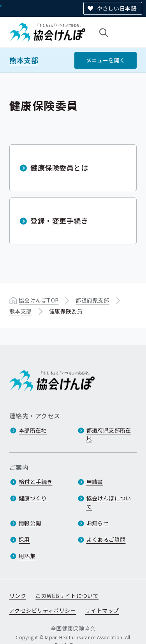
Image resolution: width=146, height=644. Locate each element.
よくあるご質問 (106, 539)
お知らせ (98, 523)
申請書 (95, 482)
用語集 (27, 556)
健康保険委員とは (59, 167)
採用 (24, 539)
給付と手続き (36, 482)
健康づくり (33, 498)
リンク (18, 596)
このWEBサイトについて (67, 596)
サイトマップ (102, 610)
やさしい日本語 (117, 8)
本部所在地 (33, 430)
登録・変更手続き (59, 221)
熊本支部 (24, 60)
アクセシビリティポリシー (43, 610)
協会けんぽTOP (39, 300)
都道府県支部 (92, 300)
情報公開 (30, 523)
